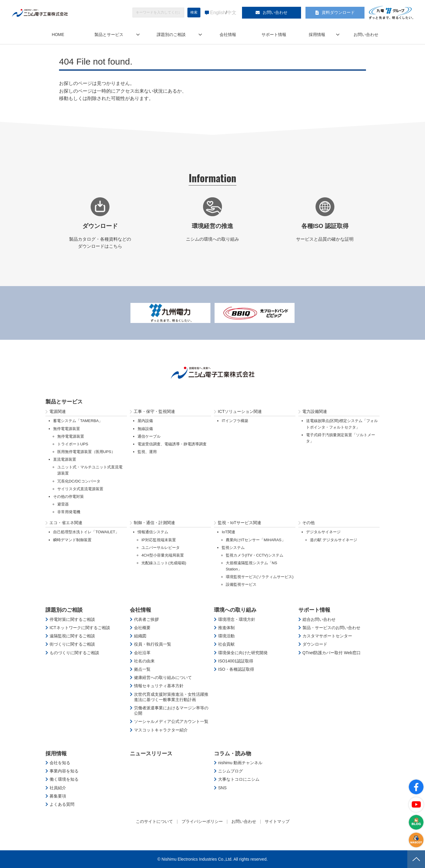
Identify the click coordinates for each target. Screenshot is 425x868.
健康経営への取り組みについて (163, 677)
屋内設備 (145, 421)
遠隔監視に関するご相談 (72, 636)
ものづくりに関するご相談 (74, 653)
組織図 (140, 636)
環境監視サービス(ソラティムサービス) (260, 577)
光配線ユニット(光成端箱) (164, 563)
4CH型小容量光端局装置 (162, 555)
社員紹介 (58, 788)
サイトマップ (277, 821)
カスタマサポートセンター (327, 636)
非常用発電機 (69, 512)
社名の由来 (144, 661)
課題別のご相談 (171, 35)
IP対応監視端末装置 (159, 540)
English (218, 13)
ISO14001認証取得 (236, 661)
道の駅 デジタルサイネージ (334, 540)
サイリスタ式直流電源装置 (80, 489)
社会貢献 (226, 644)
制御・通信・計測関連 (154, 523)
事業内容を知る (64, 771)
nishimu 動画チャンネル (240, 763)
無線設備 (145, 429)
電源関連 (58, 411)
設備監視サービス (241, 584)
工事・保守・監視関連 (154, 411)
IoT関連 (228, 532)
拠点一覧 (142, 669)
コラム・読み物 (233, 754)
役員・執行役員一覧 (153, 644)
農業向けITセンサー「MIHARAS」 (256, 540)
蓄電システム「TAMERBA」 (78, 421)
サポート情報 (274, 35)
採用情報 (317, 35)
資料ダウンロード (338, 12)
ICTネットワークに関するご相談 (80, 628)
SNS (222, 788)
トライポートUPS (73, 444)
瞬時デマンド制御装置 (72, 540)
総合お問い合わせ (319, 619)
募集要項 (58, 796)
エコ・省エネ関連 (66, 523)
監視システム (233, 548)
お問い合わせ (275, 12)
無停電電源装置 (67, 429)
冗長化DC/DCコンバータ (79, 481)
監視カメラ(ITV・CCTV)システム (255, 555)
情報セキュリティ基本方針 (159, 686)
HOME (58, 35)
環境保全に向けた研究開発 (243, 653)
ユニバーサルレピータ (161, 548)
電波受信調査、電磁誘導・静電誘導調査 (172, 444)
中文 (232, 13)
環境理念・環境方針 (237, 619)
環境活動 (226, 636)
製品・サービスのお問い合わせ (331, 628)
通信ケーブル (149, 436)
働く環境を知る (64, 779)
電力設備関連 (315, 411)
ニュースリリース (151, 754)
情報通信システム (153, 532)
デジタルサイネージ (323, 532)
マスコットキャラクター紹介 (161, 730)
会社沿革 (142, 653)
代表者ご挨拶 (146, 619)
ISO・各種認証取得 (236, 669)
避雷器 (63, 504)
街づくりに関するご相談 (72, 644)
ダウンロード (315, 644)
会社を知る (60, 763)
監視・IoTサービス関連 (240, 523)
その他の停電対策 (68, 497)
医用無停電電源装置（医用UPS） (86, 452)
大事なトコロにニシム (239, 779)
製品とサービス (109, 35)
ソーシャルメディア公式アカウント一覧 (171, 721)
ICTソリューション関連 (240, 411)
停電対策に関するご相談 (72, 619)
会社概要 (142, 628)
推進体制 (226, 628)
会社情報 (228, 35)
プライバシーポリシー (202, 821)
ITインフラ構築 (235, 421)
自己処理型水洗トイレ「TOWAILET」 (86, 532)
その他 (308, 523)
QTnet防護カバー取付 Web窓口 (332, 653)
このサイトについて (154, 821)
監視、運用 (147, 452)
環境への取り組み (235, 610)
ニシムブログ (231, 771)
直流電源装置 (65, 459)
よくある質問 (62, 804)
